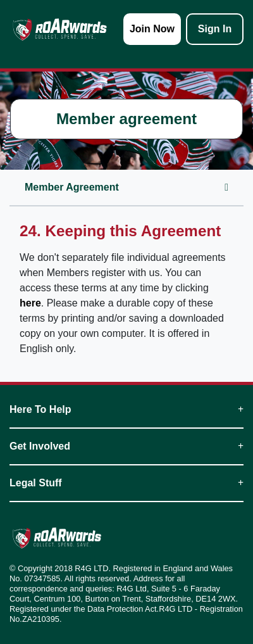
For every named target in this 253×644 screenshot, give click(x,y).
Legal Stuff (126, 483)
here (30, 303)
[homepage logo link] (60, 29)
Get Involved (126, 446)
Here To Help (126, 409)
